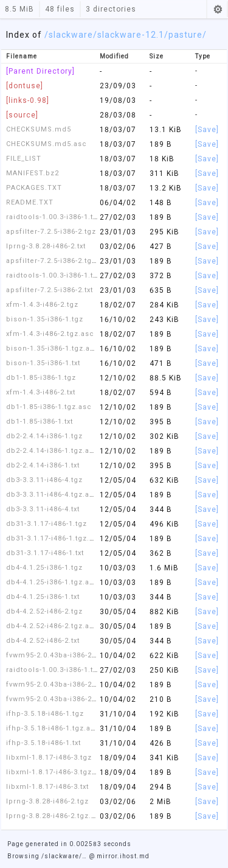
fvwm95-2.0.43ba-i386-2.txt (54, 699)
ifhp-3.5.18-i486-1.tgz (45, 714)
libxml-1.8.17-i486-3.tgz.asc (57, 772)
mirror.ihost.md (123, 856)
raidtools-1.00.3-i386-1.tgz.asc (62, 217)
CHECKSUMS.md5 (39, 129)
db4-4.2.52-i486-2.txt (43, 641)
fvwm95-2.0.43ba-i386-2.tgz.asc (64, 684)
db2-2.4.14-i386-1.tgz (44, 436)
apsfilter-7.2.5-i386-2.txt (50, 290)
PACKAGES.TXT (34, 188)
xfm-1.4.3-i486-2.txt (41, 392)
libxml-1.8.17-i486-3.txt (47, 787)
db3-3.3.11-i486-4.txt (43, 509)
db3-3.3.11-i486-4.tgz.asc (52, 495)
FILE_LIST (24, 159)
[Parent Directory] (40, 71)
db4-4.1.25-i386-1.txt (43, 597)
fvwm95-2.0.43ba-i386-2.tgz (56, 655)
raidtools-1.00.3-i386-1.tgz (54, 670)
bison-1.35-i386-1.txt (43, 363)
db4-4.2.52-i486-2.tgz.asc (52, 626)
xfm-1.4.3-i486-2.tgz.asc (50, 334)
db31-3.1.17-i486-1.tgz (47, 524)
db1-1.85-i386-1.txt (40, 422)
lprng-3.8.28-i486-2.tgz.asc (55, 816)
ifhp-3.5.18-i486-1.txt (43, 743)
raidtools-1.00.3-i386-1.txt (53, 275)
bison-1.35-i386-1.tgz (45, 319)
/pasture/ (185, 35)
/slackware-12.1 (129, 35)
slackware (71, 35)
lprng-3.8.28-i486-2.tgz (47, 801)
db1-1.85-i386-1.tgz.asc (49, 407)
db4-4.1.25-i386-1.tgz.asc (52, 582)
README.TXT (30, 202)
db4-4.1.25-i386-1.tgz (44, 568)
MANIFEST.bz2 (33, 173)
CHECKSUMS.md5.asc (47, 144)
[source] (22, 115)
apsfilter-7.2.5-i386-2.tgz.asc (59, 261)
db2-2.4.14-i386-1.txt (43, 465)
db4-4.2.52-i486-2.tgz (44, 611)
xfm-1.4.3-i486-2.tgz (42, 305)
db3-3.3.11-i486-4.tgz (44, 480)
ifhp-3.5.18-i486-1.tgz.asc (53, 728)
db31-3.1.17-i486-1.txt (45, 553)
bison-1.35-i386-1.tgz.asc (53, 348)
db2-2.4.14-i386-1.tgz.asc (52, 451)
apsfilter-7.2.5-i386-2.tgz (51, 232)
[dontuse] (25, 86)
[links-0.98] (28, 100)
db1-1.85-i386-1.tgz (41, 378)
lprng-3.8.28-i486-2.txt (46, 246)
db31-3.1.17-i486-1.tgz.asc (54, 538)
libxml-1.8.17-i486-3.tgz (49, 758)
